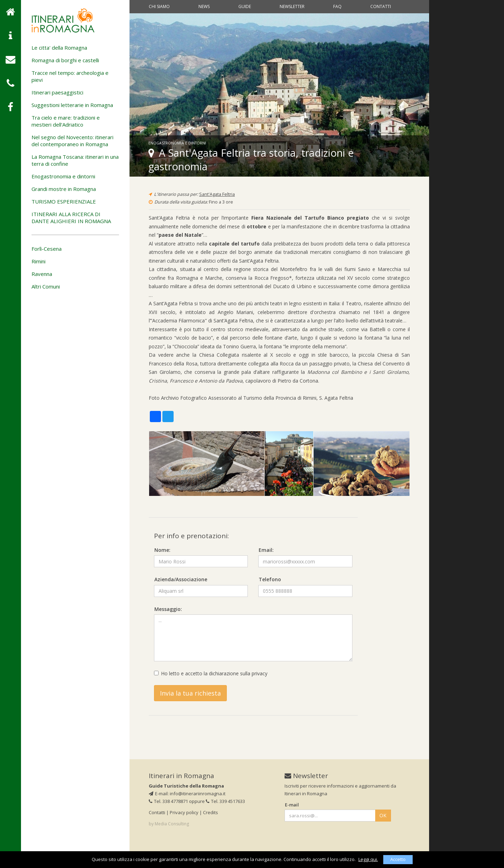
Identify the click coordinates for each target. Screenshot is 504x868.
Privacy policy (184, 812)
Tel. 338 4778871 (168, 801)
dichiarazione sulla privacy (238, 673)
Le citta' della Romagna (59, 48)
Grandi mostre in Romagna (64, 189)
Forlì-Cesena (47, 249)
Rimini (38, 261)
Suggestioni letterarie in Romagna (72, 105)
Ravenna (42, 274)
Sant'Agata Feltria (217, 194)
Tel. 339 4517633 (225, 801)
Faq (337, 6)
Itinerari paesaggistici (57, 92)
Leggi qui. (368, 859)
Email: (266, 550)
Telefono (270, 579)
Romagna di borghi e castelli (65, 60)
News (204, 6)
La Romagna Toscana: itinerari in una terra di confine (75, 160)
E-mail (292, 805)
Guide (245, 6)
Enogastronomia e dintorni (63, 176)
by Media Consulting (169, 824)
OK (383, 815)
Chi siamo (159, 6)
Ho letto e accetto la (211, 673)
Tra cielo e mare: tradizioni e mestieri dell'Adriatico (66, 121)
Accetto (398, 859)
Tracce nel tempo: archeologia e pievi (70, 76)
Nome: (162, 550)
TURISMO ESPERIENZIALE (64, 201)
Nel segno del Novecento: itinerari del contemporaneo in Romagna (72, 141)
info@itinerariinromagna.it (198, 794)
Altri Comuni (46, 286)
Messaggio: (168, 609)
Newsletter (292, 6)
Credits (211, 812)
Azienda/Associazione (181, 579)
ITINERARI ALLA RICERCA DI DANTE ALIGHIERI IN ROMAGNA (71, 218)
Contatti (381, 6)
